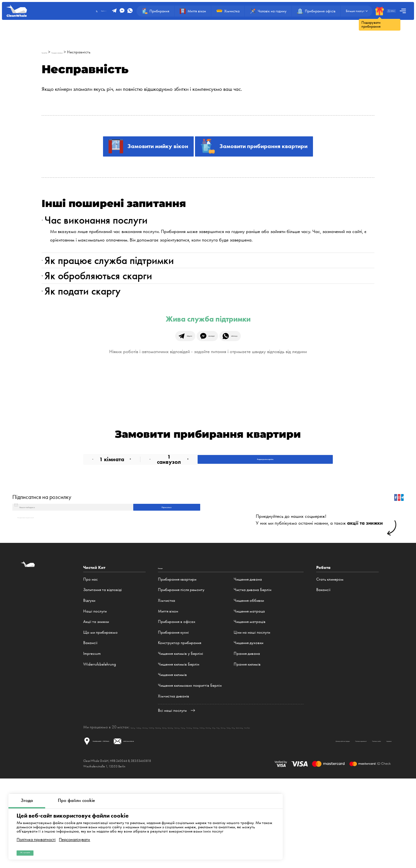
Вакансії (90, 723)
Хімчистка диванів (174, 776)
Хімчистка (167, 681)
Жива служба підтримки (208, 363)
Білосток (323, 807)
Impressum (92, 734)
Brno (381, 807)
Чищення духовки (248, 723)
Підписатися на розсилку (42, 563)
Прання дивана (247, 734)
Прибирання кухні (173, 713)
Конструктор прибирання (180, 723)
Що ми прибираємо (100, 713)
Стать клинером (330, 660)
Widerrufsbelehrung (100, 744)
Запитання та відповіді (103, 670)
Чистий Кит (51, 52)
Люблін (307, 807)
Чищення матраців (250, 702)
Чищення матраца (249, 691)
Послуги (166, 648)
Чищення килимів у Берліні (181, 734)
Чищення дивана (248, 660)
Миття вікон (168, 691)
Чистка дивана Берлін (253, 670)
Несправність (116, 52)
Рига (345, 807)
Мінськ (357, 807)
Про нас (91, 660)
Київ (336, 807)
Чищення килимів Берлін (179, 744)
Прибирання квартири (177, 660)
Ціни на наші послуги (252, 713)
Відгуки (89, 681)
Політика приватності (36, 832)
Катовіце (291, 807)
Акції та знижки (96, 702)
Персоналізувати (74, 832)
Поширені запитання (82, 52)
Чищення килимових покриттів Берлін (190, 766)
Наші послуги (95, 691)
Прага (370, 807)
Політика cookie (339, 828)
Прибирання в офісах (177, 702)
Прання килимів (247, 744)
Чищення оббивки (249, 681)
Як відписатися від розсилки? (42, 596)
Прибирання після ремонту (181, 670)
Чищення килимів (172, 755)
